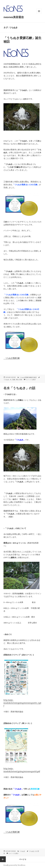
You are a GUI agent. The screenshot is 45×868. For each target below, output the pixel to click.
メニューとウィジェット (39, 14)
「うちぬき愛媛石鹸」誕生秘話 (22, 40)
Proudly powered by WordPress (14, 865)
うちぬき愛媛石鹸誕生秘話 (28, 377)
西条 (21, 380)
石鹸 (14, 380)
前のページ (3, 859)
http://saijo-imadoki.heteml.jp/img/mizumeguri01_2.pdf (22, 703)
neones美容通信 (14, 17)
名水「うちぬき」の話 (19, 388)
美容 (17, 380)
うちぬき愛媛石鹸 (12, 358)
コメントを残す (31, 380)
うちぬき (6, 380)
